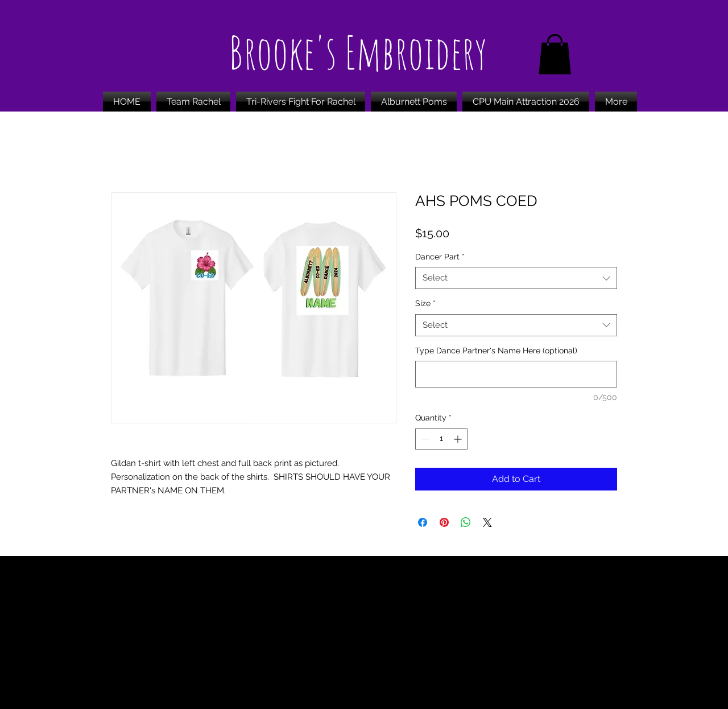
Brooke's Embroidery (358, 52)
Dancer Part (440, 257)
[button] (555, 54)
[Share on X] (487, 522)
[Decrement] (424, 439)
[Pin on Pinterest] (444, 522)
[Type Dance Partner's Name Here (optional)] (516, 374)
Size (425, 303)
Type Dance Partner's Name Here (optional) (496, 351)
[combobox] (516, 278)
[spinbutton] (441, 439)
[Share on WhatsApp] (466, 522)
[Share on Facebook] (423, 522)
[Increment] (459, 439)
